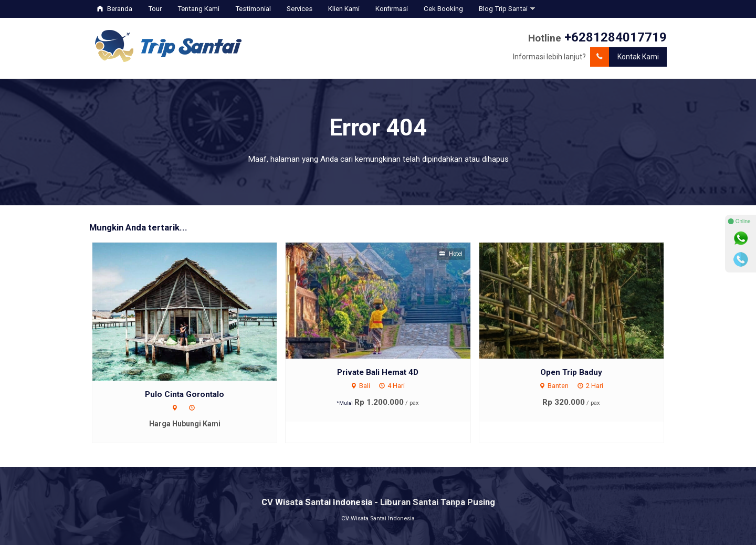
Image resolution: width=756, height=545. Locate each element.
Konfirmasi (392, 9)
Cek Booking (443, 9)
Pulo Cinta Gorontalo (185, 394)
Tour (155, 9)
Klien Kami (344, 9)
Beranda (115, 9)
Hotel (451, 254)
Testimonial (253, 9)
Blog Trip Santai (503, 9)
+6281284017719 (616, 37)
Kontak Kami (624, 57)
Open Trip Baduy (571, 372)
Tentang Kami (198, 9)
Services (300, 9)
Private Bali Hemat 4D (378, 372)
